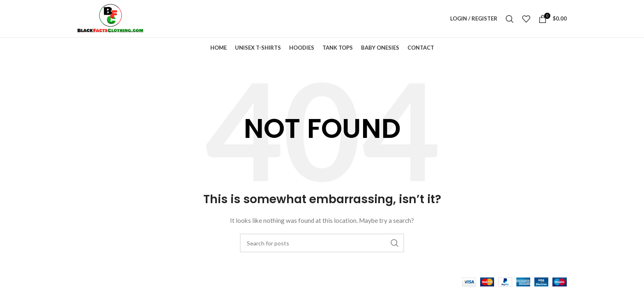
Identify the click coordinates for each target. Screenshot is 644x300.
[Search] (510, 21)
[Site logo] (116, 21)
